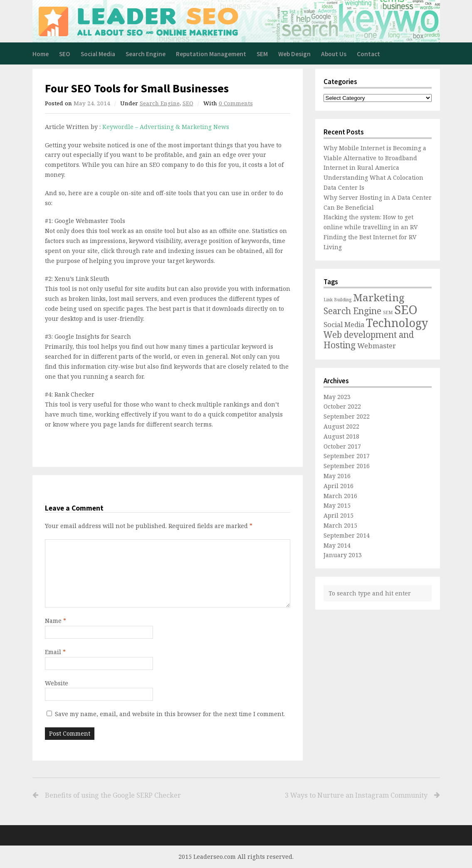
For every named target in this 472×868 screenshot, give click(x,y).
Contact (368, 54)
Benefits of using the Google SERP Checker (113, 795)
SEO (65, 54)
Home (41, 54)
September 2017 (347, 456)
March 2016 (340, 496)
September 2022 (347, 416)
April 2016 (339, 486)
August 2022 (341, 426)
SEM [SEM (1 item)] (388, 312)
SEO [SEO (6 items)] (406, 310)
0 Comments (236, 103)
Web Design (294, 54)
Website (57, 683)
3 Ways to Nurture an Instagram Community (334, 795)
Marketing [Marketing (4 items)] (379, 297)
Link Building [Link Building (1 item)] (337, 300)
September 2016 (347, 466)
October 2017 (342, 446)
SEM (262, 54)
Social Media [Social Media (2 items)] (344, 324)
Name (56, 621)
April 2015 (339, 515)
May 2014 (337, 545)
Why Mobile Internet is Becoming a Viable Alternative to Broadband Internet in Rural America (375, 158)
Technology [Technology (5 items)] (397, 323)
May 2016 (337, 476)
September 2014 (347, 535)
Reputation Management (211, 54)
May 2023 (337, 397)
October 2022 (342, 406)
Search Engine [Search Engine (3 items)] (352, 311)
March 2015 (340, 525)
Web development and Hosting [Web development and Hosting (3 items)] (369, 340)
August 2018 (341, 436)
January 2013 (343, 555)
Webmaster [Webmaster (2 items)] (377, 346)
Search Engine (146, 54)
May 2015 (337, 505)
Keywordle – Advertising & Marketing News (166, 127)
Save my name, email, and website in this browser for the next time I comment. (170, 714)
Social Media (98, 54)
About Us (334, 54)
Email (55, 652)
